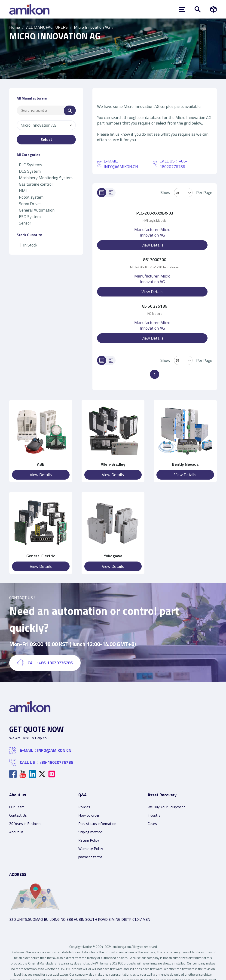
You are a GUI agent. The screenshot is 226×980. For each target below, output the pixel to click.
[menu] (182, 9)
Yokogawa (113, 556)
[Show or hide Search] (198, 9)
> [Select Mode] (183, 360)
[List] (102, 193)
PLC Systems (31, 165)
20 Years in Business (25, 824)
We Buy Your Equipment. (167, 807)
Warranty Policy (91, 849)
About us (16, 832)
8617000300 (155, 260)
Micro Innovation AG (92, 27)
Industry (154, 815)
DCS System (30, 171)
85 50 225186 (155, 306)
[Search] (70, 111)
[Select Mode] (183, 193)
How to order (89, 815)
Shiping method (90, 832)
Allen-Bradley (113, 464)
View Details (152, 245)
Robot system (31, 197)
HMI (23, 191)
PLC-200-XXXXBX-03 (155, 213)
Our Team (17, 807)
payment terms (90, 857)
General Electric (41, 556)
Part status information (97, 824)
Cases (152, 824)
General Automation (37, 210)
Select (46, 139)
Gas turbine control (36, 184)
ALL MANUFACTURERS (47, 27)
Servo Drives (30, 204)
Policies (84, 807)
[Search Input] (40, 110)
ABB (41, 464)
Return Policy (89, 840)
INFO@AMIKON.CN (121, 167)
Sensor (25, 223)
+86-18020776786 (56, 762)
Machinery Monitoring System (46, 178)
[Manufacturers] (213, 9)
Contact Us (18, 815)
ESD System (30, 217)
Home (15, 27)
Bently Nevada (185, 464)
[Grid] (111, 193)
